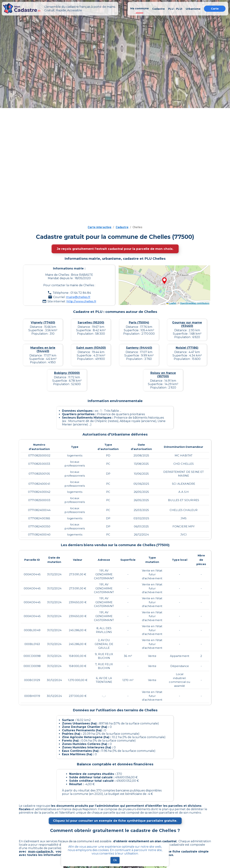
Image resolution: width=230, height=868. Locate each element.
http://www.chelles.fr (81, 301)
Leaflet (171, 303)
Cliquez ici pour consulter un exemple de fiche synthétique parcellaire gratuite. (115, 821)
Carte (215, 9)
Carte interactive (100, 227)
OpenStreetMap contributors (195, 303)
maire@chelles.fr (78, 297)
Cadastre (122, 227)
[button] (164, 281)
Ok (115, 860)
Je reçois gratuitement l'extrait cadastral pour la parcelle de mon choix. (115, 249)
